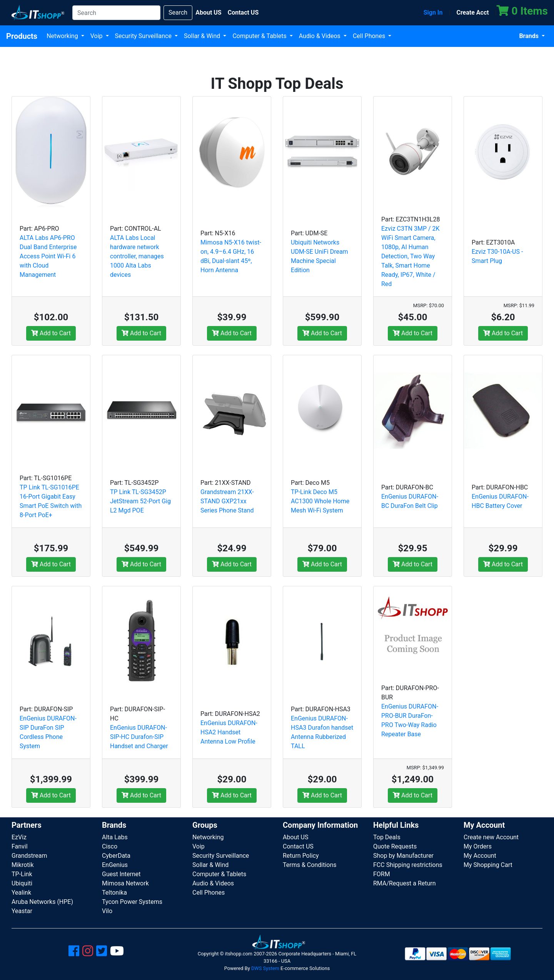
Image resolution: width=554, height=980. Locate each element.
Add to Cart (51, 333)
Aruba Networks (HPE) (42, 902)
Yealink (21, 893)
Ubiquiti (22, 883)
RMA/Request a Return (405, 883)
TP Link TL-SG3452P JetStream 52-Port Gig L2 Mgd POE (140, 501)
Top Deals (387, 837)
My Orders (478, 846)
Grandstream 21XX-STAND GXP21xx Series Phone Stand (227, 501)
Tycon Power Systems (132, 902)
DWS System (265, 968)
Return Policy (301, 856)
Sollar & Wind (203, 36)
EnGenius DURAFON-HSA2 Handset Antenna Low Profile (229, 732)
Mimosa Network (125, 883)
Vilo (107, 911)
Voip (97, 36)
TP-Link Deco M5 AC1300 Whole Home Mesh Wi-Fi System (320, 501)
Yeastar (22, 911)
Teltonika (114, 893)
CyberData (116, 856)
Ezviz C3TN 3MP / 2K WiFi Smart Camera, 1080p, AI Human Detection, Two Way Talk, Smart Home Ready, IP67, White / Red (410, 256)
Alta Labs (115, 837)
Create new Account (491, 837)
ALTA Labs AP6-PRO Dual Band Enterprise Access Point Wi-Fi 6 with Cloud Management (48, 256)
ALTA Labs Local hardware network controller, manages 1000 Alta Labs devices (137, 256)
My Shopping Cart (488, 865)
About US (295, 837)
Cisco (110, 846)
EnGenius (115, 865)
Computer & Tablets (260, 36)
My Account (480, 856)
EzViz (19, 837)
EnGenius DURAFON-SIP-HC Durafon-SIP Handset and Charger (139, 737)
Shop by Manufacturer (403, 856)
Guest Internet (121, 874)
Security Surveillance (144, 36)
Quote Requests (395, 846)
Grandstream (29, 856)
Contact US (298, 846)
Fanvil (20, 846)
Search (178, 12)
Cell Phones (370, 36)
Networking (63, 36)
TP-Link (22, 874)
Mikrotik (23, 865)
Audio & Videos (320, 36)
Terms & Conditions (310, 865)
